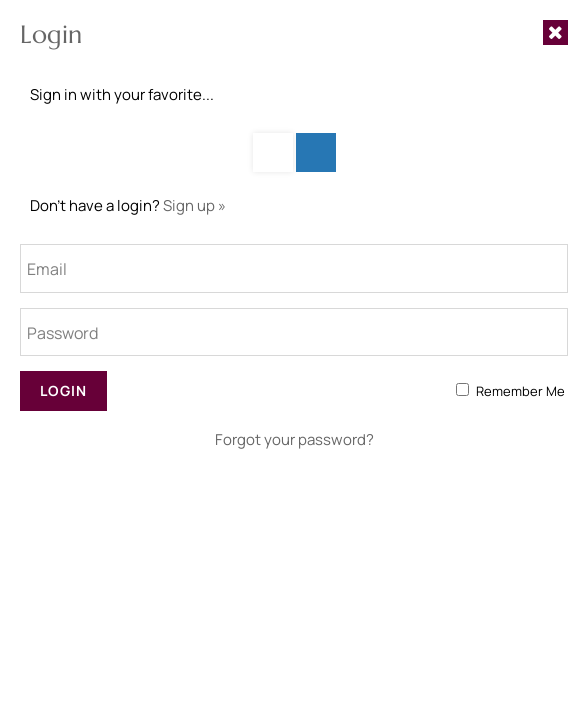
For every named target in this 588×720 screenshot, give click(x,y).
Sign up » (194, 205)
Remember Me (520, 391)
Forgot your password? (294, 439)
